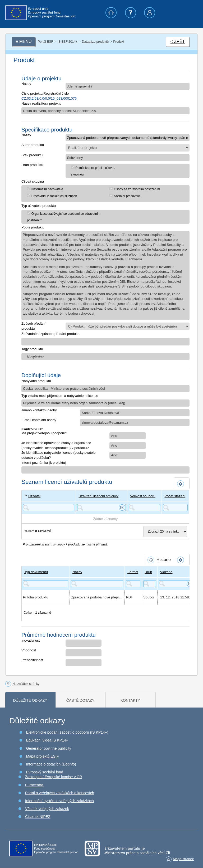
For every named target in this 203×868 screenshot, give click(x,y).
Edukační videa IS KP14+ (47, 740)
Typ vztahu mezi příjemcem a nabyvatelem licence (60, 396)
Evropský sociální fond (45, 772)
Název (26, 84)
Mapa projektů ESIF (43, 756)
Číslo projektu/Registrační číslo (45, 93)
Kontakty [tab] (130, 700)
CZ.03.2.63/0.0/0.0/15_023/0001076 (49, 98)
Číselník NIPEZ (38, 817)
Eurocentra (35, 785)
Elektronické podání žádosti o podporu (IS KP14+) (67, 732)
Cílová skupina (33, 181)
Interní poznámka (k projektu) (44, 463)
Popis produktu (33, 227)
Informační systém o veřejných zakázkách (59, 801)
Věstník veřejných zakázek (47, 809)
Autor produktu (33, 145)
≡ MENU (24, 42)
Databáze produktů (95, 42)
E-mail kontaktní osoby (39, 420)
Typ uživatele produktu (39, 206)
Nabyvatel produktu (36, 381)
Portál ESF (45, 42)
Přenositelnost (32, 660)
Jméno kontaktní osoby (39, 410)
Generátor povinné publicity (49, 748)
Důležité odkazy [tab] (30, 700)
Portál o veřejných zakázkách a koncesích (60, 793)
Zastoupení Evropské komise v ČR (54, 777)
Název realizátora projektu (41, 103)
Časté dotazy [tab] (80, 700)
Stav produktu (32, 155)
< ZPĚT (178, 42)
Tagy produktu (32, 349)
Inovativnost (31, 640)
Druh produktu (32, 165)
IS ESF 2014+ (68, 42)
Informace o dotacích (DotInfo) (51, 764)
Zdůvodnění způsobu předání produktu (51, 334)
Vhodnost (29, 650)
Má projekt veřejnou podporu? (44, 433)
